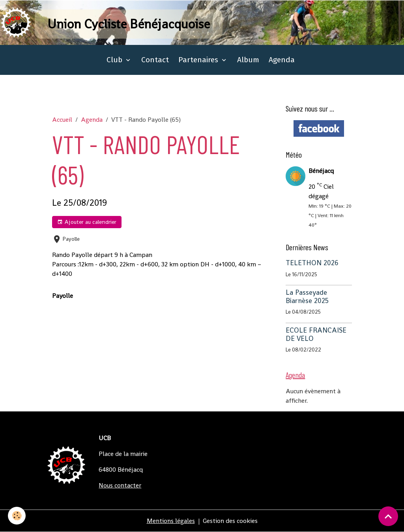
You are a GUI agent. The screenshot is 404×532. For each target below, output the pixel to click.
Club (115, 60)
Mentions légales (171, 521)
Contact (155, 60)
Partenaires (199, 60)
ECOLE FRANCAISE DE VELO (316, 334)
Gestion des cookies (230, 521)
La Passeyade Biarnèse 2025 (307, 297)
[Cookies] (17, 516)
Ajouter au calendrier (87, 222)
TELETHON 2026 (312, 263)
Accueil (62, 120)
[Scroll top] (388, 516)
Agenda (282, 60)
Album (248, 60)
